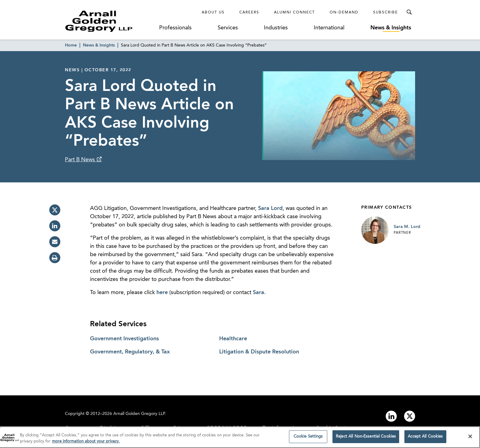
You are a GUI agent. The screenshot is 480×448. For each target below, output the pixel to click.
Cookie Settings (308, 438)
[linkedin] (55, 226)
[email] (55, 242)
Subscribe (386, 13)
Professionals (175, 28)
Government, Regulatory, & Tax (130, 352)
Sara (259, 293)
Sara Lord (270, 208)
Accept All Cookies (425, 438)
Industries (276, 28)
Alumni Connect (294, 13)
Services (228, 28)
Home (71, 45)
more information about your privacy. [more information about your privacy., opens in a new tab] (86, 443)
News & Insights (391, 28)
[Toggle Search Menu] (409, 12)
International (329, 28)
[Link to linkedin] (391, 416)
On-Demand (344, 13)
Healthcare (233, 339)
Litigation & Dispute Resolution (259, 352)
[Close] (470, 438)
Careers (249, 13)
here (162, 293)
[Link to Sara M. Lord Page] (375, 230)
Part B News (81, 160)
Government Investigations (124, 339)
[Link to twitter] (410, 416)
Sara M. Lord (407, 227)
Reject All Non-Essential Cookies (366, 438)
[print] (55, 258)
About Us (213, 13)
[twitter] (55, 210)
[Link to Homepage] (110, 21)
